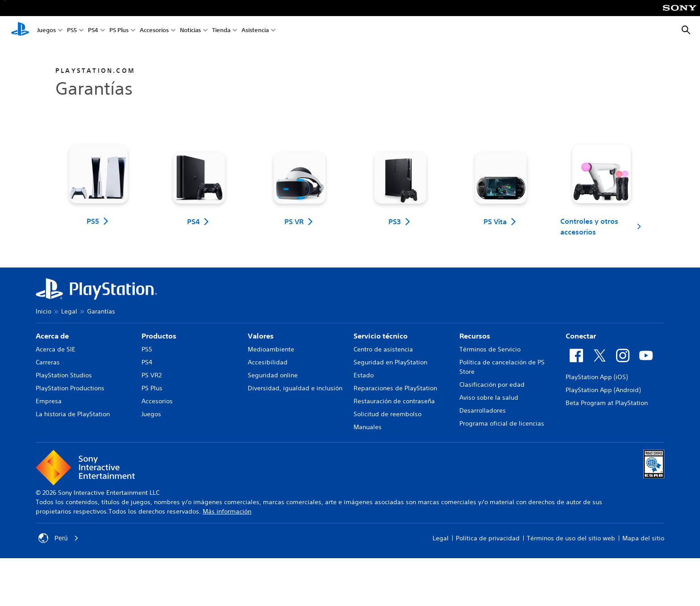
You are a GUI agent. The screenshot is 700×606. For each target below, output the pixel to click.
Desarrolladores (483, 410)
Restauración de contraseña (394, 401)
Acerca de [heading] (52, 336)
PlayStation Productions (70, 388)
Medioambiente (271, 349)
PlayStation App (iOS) (597, 377)
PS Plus (119, 31)
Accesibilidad (268, 362)
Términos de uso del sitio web (571, 538)
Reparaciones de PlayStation (395, 388)
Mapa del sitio (643, 538)
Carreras (48, 362)
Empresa (49, 401)
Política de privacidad (488, 538)
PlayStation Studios (64, 375)
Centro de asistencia (383, 349)
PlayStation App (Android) (603, 390)
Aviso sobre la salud (489, 397)
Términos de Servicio (490, 349)
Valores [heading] (261, 336)
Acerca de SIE (56, 349)
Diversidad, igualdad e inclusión (295, 388)
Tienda (221, 31)
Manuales (368, 427)
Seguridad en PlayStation (390, 362)
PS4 (93, 31)
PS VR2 (152, 375)
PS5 (72, 31)
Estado (364, 375)
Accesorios (154, 31)
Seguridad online (273, 375)
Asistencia (255, 31)
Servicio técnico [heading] (381, 336)
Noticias (190, 31)
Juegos (46, 31)
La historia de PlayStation (73, 414)
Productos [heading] (159, 336)
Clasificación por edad (492, 384)
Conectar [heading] (581, 336)
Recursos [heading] (475, 336)
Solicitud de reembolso (387, 414)
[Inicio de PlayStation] (20, 30)
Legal (69, 311)
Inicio (44, 311)
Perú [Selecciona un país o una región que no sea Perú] (58, 538)
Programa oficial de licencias (502, 423)
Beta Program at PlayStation (607, 403)
